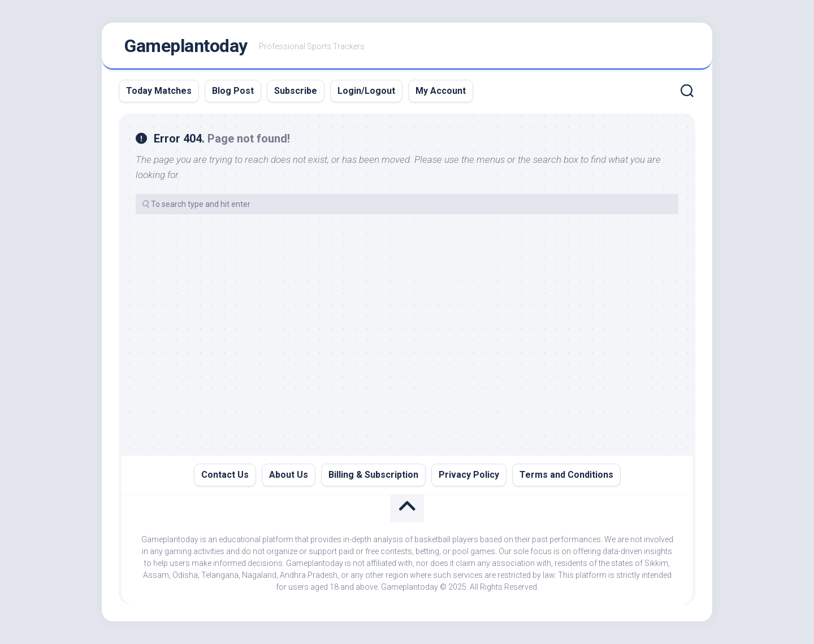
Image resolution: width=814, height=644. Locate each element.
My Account (441, 91)
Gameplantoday (186, 46)
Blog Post (233, 91)
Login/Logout (366, 91)
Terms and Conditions (566, 475)
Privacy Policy (469, 475)
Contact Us (225, 475)
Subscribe (296, 91)
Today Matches (159, 91)
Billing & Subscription (373, 475)
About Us (289, 475)
